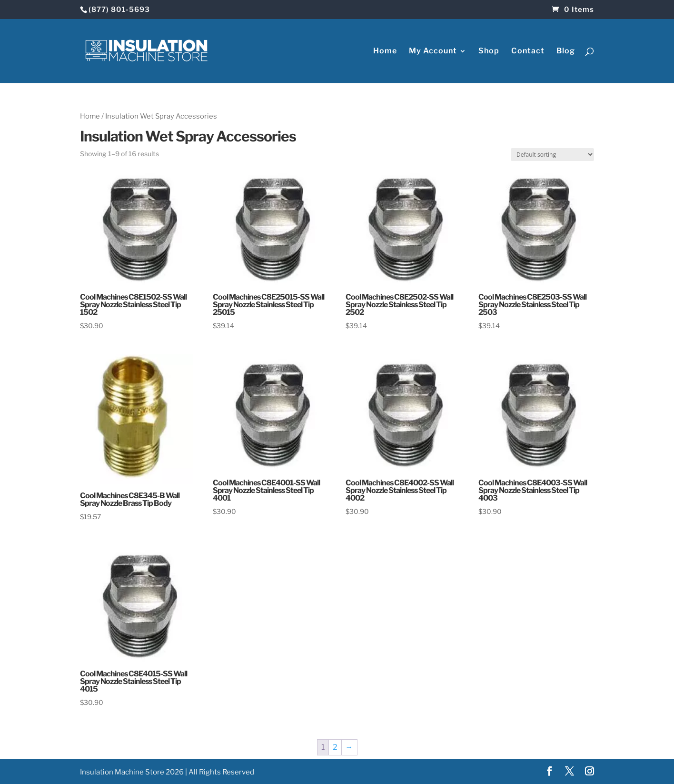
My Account (433, 51)
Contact (528, 51)
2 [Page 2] (335, 747)
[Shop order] (552, 155)
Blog (566, 51)
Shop (489, 51)
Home (385, 51)
